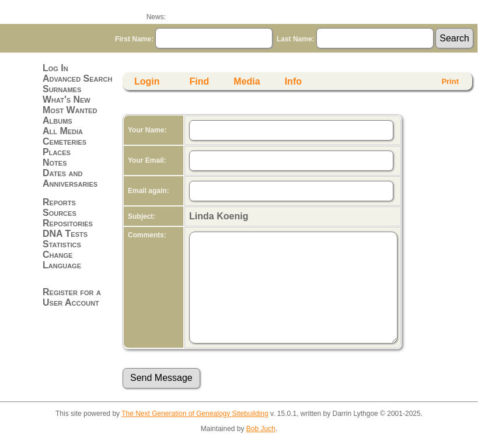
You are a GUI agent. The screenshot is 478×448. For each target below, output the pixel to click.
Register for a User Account (72, 297)
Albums (57, 120)
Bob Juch (261, 429)
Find (200, 81)
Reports (59, 202)
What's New (67, 99)
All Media (63, 131)
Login (147, 81)
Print (450, 81)
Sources (60, 213)
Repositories (68, 223)
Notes (55, 162)
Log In (55, 68)
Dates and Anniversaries (70, 178)
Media (247, 81)
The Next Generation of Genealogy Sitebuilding (195, 414)
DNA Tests (65, 234)
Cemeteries (64, 141)
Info (293, 81)
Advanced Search (77, 78)
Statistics (62, 244)
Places (57, 152)
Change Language (62, 260)
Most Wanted (70, 110)
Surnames (62, 89)
